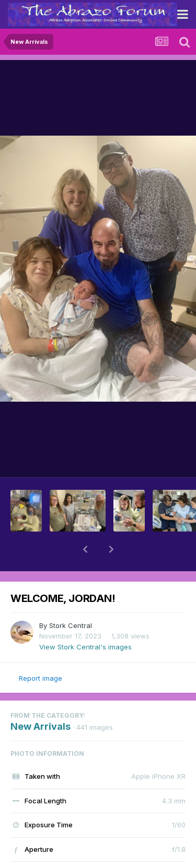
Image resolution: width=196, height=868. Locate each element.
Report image (41, 678)
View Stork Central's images (85, 647)
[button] (85, 549)
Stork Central (71, 625)
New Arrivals (41, 726)
